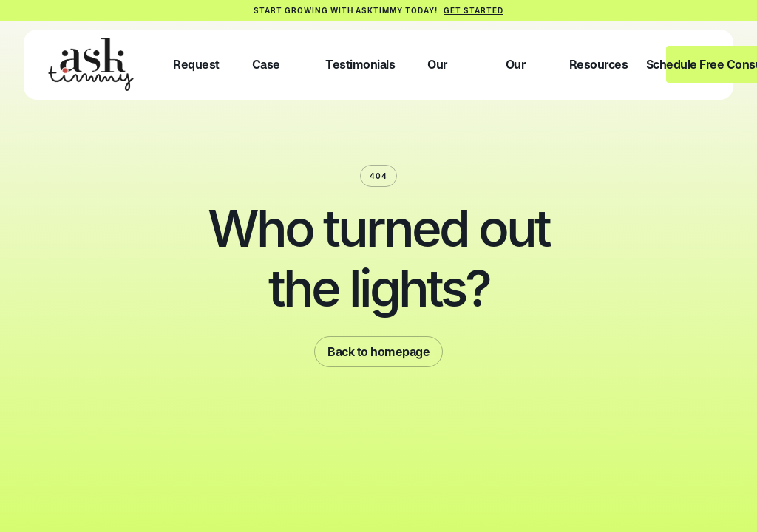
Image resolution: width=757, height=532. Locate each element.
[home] (91, 65)
